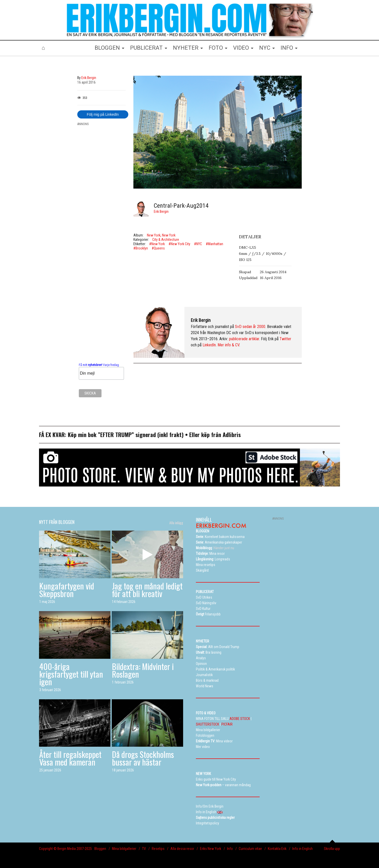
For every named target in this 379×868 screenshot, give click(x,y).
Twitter (285, 339)
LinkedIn (209, 345)
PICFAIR (227, 724)
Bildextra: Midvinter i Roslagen (143, 670)
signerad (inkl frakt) (160, 435)
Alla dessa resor (182, 849)
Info (230, 849)
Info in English (302, 849)
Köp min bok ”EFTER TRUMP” (102, 435)
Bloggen (100, 849)
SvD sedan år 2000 (250, 327)
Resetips (158, 849)
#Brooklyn (141, 248)
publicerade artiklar (244, 339)
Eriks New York (211, 849)
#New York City (179, 244)
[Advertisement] (102, 207)
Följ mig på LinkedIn (103, 114)
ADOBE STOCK (240, 719)
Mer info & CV (228, 345)
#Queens (158, 248)
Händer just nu (215, 548)
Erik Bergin (161, 212)
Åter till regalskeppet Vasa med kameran (70, 758)
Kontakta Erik (277, 849)
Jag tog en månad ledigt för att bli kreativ (147, 590)
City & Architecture (166, 240)
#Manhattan (214, 244)
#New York (157, 244)
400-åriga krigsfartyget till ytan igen (71, 674)
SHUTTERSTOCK (207, 724)
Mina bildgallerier (124, 849)
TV (144, 849)
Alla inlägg (176, 523)
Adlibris (232, 435)
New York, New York (161, 235)
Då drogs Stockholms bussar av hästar (143, 758)
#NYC (198, 244)
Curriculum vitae (250, 849)
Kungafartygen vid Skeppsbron (67, 590)
